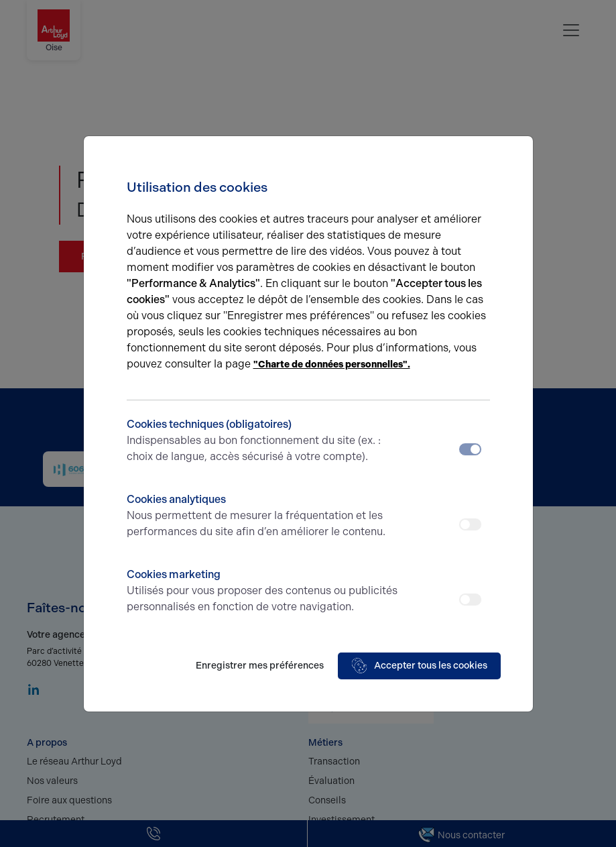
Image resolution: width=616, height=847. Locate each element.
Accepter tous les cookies (419, 666)
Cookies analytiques (263, 516)
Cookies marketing (263, 591)
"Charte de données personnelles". (332, 364)
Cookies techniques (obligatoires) (263, 441)
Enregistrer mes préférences (260, 666)
